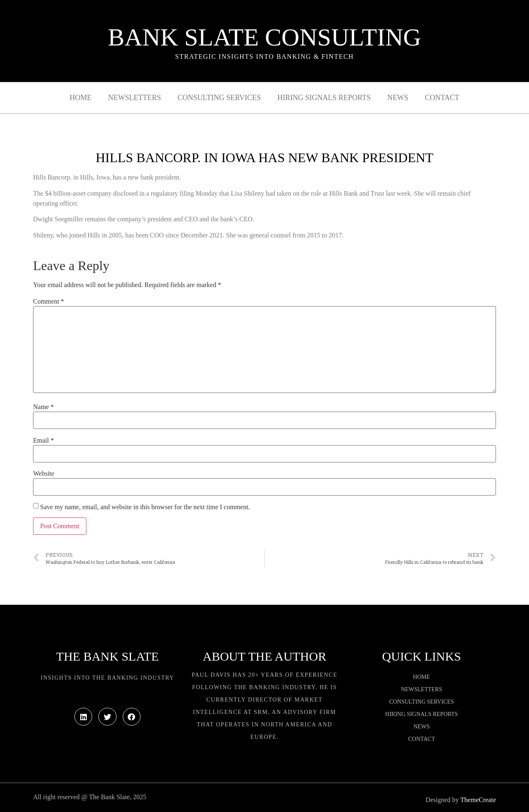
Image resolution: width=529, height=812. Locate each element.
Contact (442, 98)
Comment (49, 302)
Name (43, 407)
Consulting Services (219, 98)
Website (44, 474)
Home (81, 98)
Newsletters (135, 98)
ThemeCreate (478, 800)
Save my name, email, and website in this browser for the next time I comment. (145, 507)
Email (43, 441)
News (398, 98)
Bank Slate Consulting (264, 37)
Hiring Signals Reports (324, 98)
